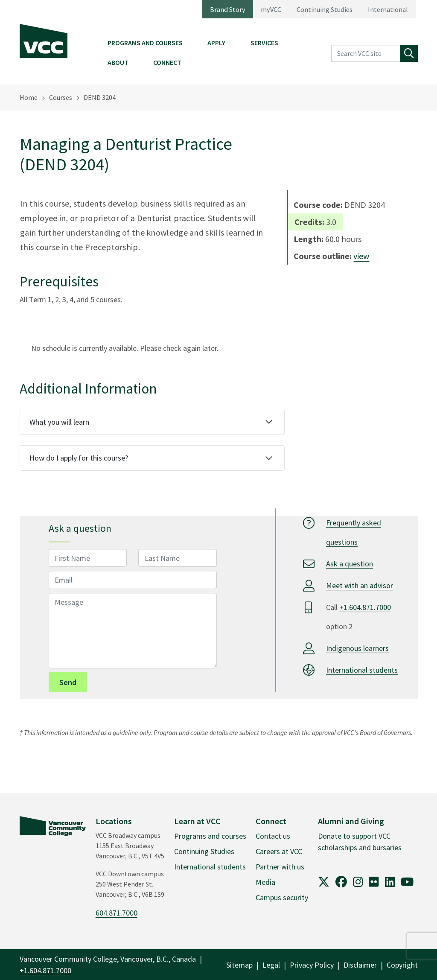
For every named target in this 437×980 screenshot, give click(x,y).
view (361, 256)
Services (264, 43)
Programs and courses (210, 836)
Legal (271, 965)
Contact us (273, 836)
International (388, 9)
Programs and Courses (145, 43)
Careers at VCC (279, 851)
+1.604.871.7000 (365, 607)
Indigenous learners (357, 648)
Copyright (402, 965)
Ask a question (350, 564)
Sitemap (239, 965)
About (118, 62)
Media (265, 882)
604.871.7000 (117, 913)
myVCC (271, 9)
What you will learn (59, 422)
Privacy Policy (312, 965)
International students (362, 670)
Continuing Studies (325, 9)
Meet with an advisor (360, 585)
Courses (61, 97)
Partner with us (280, 867)
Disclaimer (360, 965)
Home (29, 97)
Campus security (282, 897)
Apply (216, 43)
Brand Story (228, 9)
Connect (167, 62)
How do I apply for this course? (79, 458)
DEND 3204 (100, 97)
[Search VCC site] (366, 54)
